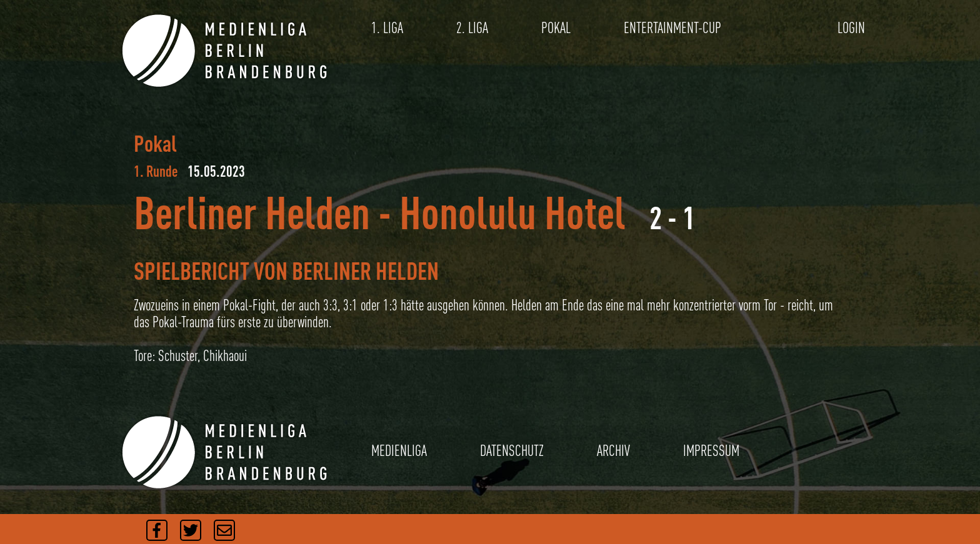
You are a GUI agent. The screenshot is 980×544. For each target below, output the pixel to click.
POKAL (556, 28)
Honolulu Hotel (512, 212)
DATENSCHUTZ (512, 451)
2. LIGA (472, 28)
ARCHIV (613, 451)
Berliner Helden (252, 212)
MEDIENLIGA (399, 451)
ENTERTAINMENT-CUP (672, 28)
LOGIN (851, 28)
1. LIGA (387, 28)
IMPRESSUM (711, 451)
